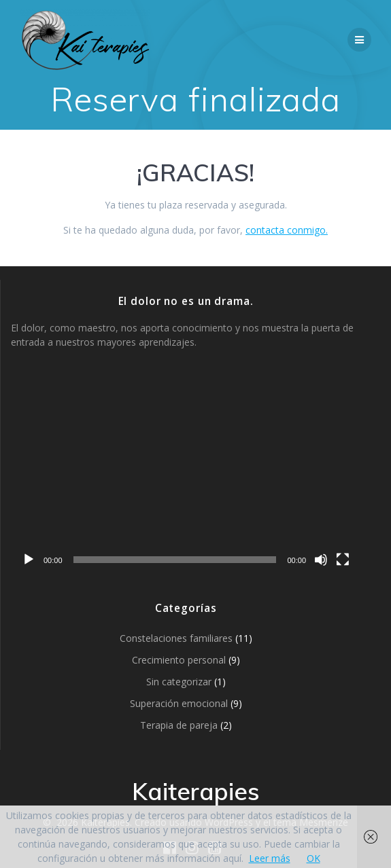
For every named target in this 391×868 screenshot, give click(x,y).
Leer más (270, 858)
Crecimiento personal (179, 660)
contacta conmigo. (287, 230)
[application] (186, 474)
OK (313, 858)
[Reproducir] (29, 560)
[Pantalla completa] (343, 560)
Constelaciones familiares (176, 638)
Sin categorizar (179, 682)
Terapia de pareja (179, 725)
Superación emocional (179, 703)
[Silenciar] (321, 560)
